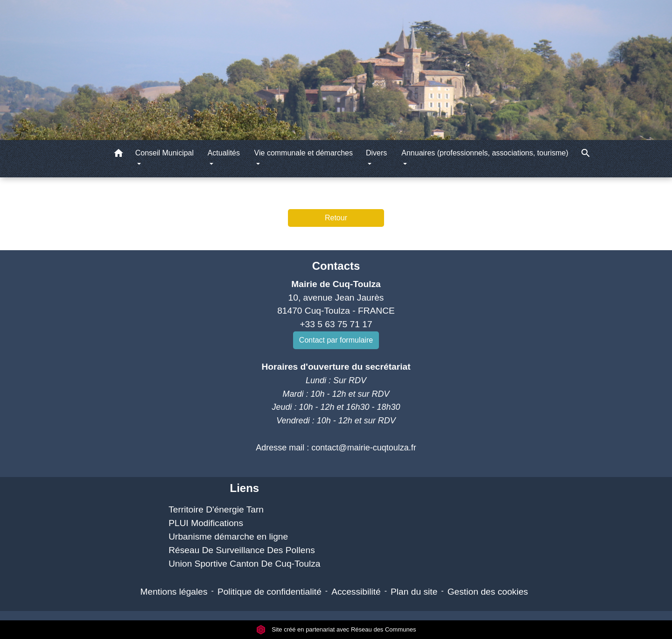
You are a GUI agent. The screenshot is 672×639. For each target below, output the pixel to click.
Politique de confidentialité (269, 592)
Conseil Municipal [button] (164, 153)
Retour (336, 218)
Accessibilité (356, 592)
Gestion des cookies (488, 592)
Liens (244, 488)
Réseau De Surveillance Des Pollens (242, 550)
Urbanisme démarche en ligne (228, 537)
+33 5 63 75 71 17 (336, 324)
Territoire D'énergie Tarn (216, 509)
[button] (119, 155)
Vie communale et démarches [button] (304, 153)
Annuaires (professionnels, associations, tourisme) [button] (485, 153)
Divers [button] (376, 153)
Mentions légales (174, 592)
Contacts (336, 266)
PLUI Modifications (206, 523)
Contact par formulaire (336, 340)
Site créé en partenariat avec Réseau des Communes (336, 629)
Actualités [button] (224, 153)
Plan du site (414, 592)
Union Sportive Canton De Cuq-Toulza (244, 564)
